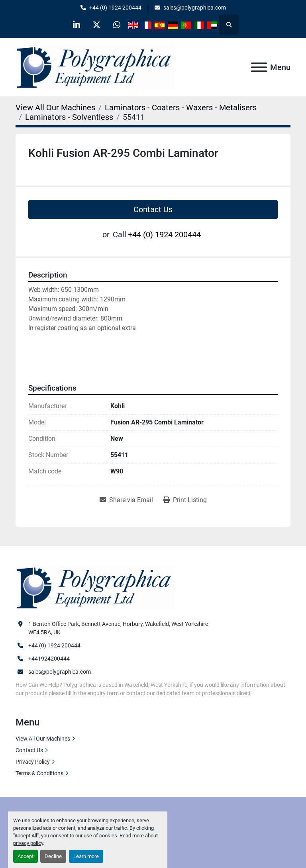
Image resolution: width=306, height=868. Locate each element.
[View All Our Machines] (55, 108)
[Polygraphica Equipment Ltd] (95, 587)
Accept (25, 856)
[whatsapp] (117, 25)
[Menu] (259, 67)
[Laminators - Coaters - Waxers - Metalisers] (181, 108)
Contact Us (153, 209)
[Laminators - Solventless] (69, 117)
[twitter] (97, 25)
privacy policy (28, 843)
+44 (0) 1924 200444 (115, 8)
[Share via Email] (126, 500)
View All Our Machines (43, 739)
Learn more (86, 856)
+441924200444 (49, 659)
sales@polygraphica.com (195, 8)
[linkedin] (76, 25)
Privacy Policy (33, 762)
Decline (53, 856)
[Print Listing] (185, 500)
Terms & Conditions (39, 773)
